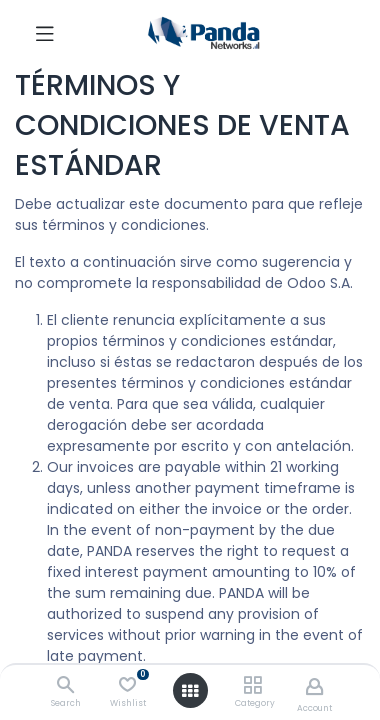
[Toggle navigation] (45, 33)
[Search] (65, 686)
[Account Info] (314, 686)
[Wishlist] (127, 685)
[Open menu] (190, 691)
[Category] (252, 686)
